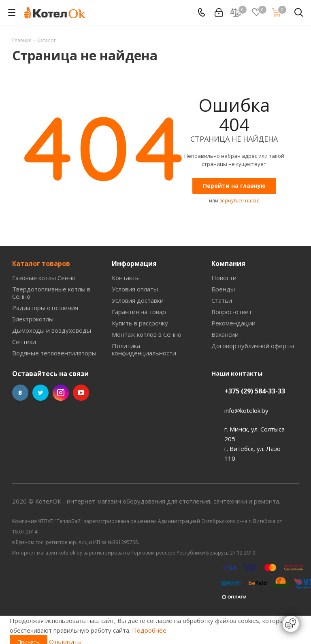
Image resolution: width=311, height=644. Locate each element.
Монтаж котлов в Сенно (147, 334)
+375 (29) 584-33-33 (255, 391)
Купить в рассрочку (140, 323)
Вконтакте (20, 393)
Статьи (222, 300)
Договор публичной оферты (253, 346)
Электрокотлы (33, 319)
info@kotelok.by (246, 410)
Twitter (40, 393)
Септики (24, 342)
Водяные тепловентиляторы (54, 353)
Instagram (61, 393)
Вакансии (225, 334)
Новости (224, 278)
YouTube (81, 393)
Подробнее (149, 630)
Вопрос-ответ (232, 312)
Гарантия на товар (139, 312)
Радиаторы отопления (45, 308)
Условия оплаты (135, 289)
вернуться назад (239, 201)
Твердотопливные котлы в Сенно (51, 293)
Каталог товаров (41, 264)
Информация (134, 264)
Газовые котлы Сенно (44, 278)
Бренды (223, 289)
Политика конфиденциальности (144, 349)
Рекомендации (233, 323)
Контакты (126, 278)
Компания (228, 264)
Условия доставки (138, 300)
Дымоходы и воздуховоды (52, 330)
